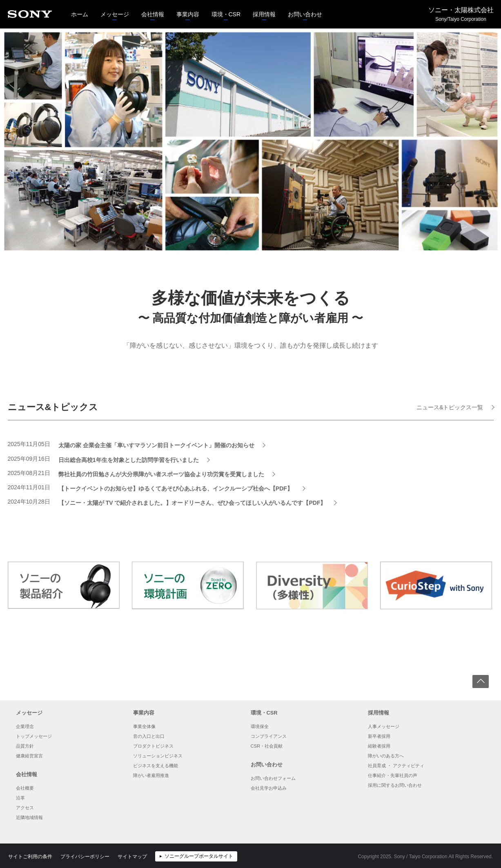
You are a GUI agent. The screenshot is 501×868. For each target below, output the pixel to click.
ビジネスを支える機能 (156, 766)
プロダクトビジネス (153, 746)
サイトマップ (132, 857)
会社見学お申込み (269, 788)
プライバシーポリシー (85, 857)
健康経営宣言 (29, 756)
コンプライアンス (269, 736)
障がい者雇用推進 (151, 775)
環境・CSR (223, 9)
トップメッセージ (34, 736)
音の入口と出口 (149, 736)
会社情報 (150, 9)
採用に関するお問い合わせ (395, 785)
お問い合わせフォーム (273, 778)
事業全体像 (144, 726)
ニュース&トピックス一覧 (450, 407)
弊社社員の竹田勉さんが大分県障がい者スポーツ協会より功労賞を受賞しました (161, 474)
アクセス (25, 808)
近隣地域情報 (29, 817)
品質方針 (25, 746)
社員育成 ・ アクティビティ (396, 766)
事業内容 (185, 9)
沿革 (20, 798)
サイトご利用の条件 (30, 857)
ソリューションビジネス (158, 756)
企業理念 (25, 726)
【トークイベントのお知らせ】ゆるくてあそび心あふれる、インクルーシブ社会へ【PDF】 (176, 488)
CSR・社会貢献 (267, 746)
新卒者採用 (379, 736)
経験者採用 (379, 746)
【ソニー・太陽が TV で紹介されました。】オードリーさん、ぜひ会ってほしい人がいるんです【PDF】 (192, 503)
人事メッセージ (384, 726)
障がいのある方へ (386, 756)
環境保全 (260, 726)
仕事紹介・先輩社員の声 (393, 775)
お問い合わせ (302, 9)
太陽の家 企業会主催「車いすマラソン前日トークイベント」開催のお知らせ (156, 445)
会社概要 (25, 788)
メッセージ (112, 9)
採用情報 (261, 9)
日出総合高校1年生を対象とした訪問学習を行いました (129, 460)
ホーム (80, 14)
